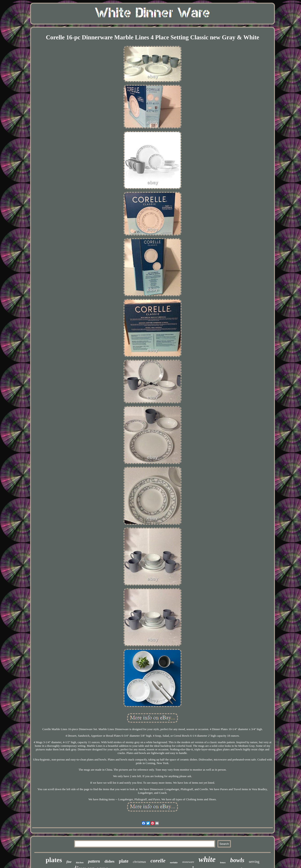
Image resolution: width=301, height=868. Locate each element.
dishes (109, 861)
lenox (223, 862)
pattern (94, 861)
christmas (139, 862)
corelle (158, 861)
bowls (237, 860)
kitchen (80, 862)
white (207, 859)
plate (124, 861)
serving (254, 862)
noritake (174, 862)
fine (69, 862)
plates (54, 860)
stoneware (188, 862)
